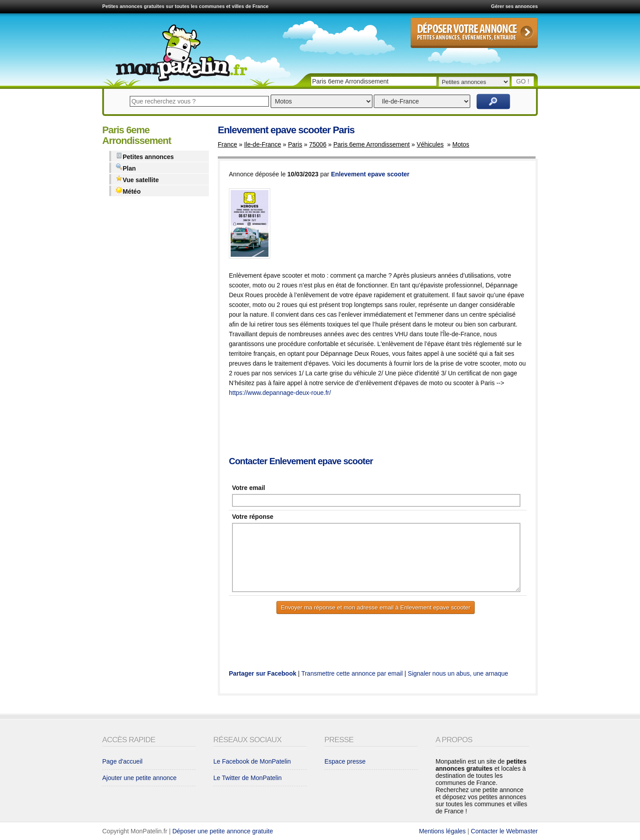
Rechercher (493, 102)
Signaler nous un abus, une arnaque (458, 673)
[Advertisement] (391, 427)
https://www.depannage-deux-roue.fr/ (280, 393)
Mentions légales (442, 831)
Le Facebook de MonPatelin (252, 761)
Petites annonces (145, 156)
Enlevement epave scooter (370, 174)
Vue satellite (137, 179)
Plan (126, 168)
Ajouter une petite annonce (139, 778)
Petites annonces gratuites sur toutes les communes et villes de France (185, 6)
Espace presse (345, 761)
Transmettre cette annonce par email (352, 673)
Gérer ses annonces (514, 6)
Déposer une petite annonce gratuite (223, 831)
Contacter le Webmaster (504, 831)
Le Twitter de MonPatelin (248, 778)
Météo (128, 191)
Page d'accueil (122, 761)
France (228, 144)
